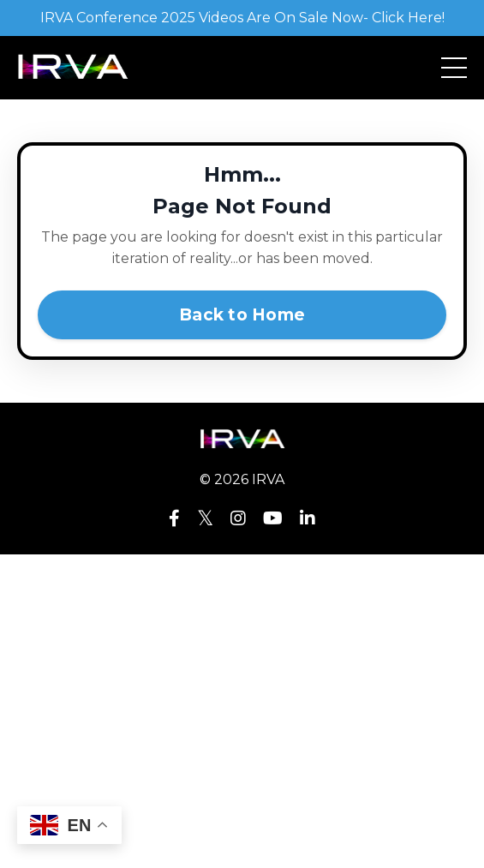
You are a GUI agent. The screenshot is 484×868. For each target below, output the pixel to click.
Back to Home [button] (242, 314)
